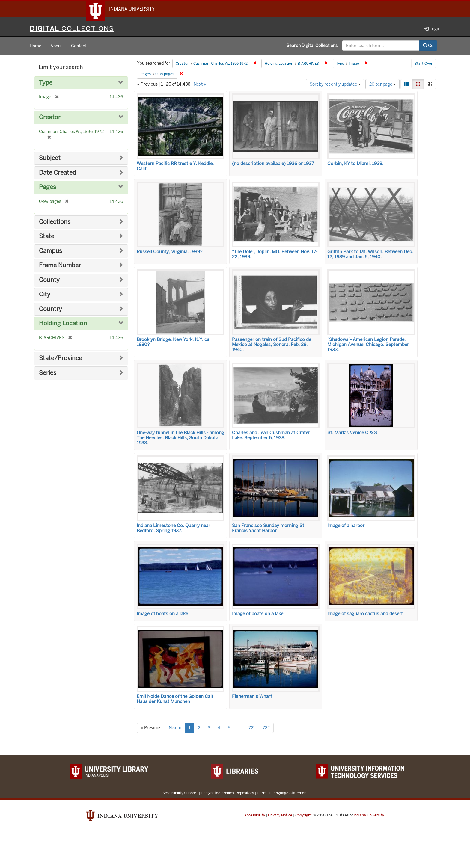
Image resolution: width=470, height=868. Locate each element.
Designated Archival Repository (227, 793)
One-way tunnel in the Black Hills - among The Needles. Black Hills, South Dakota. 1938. (180, 438)
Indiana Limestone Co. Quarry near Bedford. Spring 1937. (173, 528)
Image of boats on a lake (162, 614)
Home (36, 46)
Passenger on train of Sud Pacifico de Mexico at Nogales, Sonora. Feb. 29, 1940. (272, 345)
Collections (55, 222)
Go (428, 46)
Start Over (424, 64)
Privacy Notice (280, 816)
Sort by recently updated (335, 84)
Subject (50, 158)
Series (48, 373)
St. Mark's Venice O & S (352, 433)
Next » (200, 84)
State (47, 237)
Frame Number (60, 266)
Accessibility (255, 816)
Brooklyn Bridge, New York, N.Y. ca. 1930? (174, 342)
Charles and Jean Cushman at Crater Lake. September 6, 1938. (271, 435)
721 (252, 728)
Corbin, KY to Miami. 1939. (355, 164)
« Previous (151, 728)
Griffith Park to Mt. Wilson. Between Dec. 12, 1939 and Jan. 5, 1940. (370, 255)
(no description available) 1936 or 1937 (273, 164)
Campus (51, 251)
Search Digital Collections (312, 46)
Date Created (58, 173)
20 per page (382, 84)
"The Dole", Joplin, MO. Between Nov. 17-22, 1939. (275, 255)
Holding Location (63, 324)
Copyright (303, 816)
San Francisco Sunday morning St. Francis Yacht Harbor (269, 528)
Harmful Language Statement (282, 793)
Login (432, 29)
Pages (48, 187)
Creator (50, 118)
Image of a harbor (346, 526)
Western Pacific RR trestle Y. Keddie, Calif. (175, 166)
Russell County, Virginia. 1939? (170, 252)
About (56, 46)
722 (266, 728)
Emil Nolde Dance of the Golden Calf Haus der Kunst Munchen (175, 699)
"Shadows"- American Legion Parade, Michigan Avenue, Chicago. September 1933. (368, 345)
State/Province (61, 358)
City (45, 295)
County (49, 280)
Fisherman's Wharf (252, 697)
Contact (79, 46)
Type (46, 83)
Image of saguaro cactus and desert (365, 614)
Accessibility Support (180, 793)
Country (51, 309)
